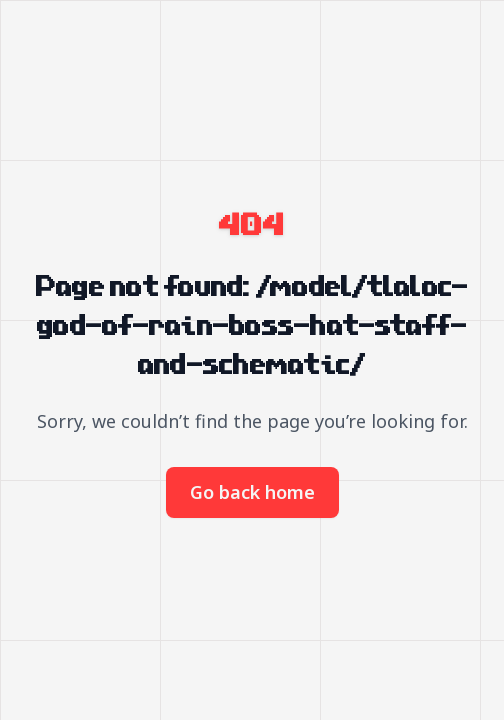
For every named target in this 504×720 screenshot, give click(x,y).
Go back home (252, 492)
